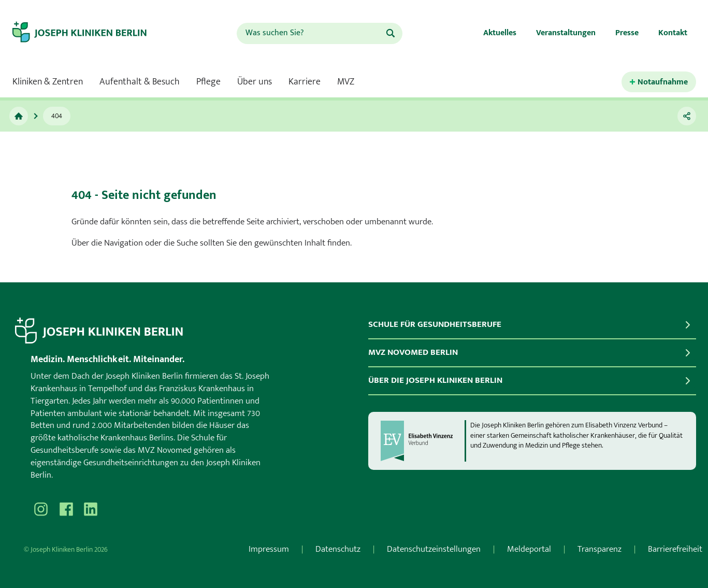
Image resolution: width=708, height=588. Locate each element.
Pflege (208, 82)
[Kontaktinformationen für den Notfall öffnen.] (659, 82)
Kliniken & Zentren (48, 82)
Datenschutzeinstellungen (434, 549)
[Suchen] (391, 33)
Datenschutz (338, 549)
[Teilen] (687, 116)
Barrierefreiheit (675, 549)
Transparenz (599, 549)
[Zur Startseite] (89, 33)
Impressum (269, 549)
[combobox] (311, 33)
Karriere (305, 82)
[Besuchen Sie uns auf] (91, 509)
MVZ (346, 82)
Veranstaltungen (566, 33)
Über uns (255, 82)
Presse (627, 33)
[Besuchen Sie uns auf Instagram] (41, 509)
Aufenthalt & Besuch (140, 82)
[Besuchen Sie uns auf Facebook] (66, 509)
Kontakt (673, 33)
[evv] (422, 441)
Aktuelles (500, 33)
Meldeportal (529, 549)
